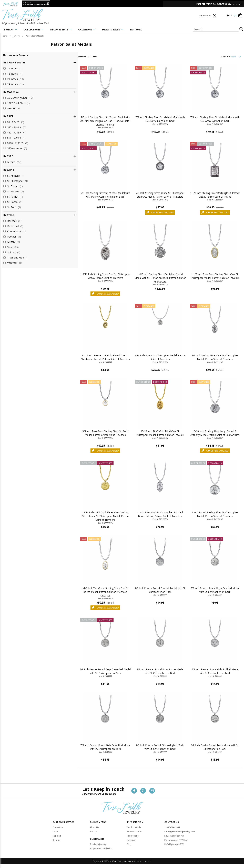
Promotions (133, 836)
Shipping (57, 836)
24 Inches (14, 84)
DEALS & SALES (113, 30)
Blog (129, 844)
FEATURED (136, 30)
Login (55, 832)
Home (4, 36)
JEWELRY (10, 30)
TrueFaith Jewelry (98, 844)
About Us (94, 827)
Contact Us (58, 827)
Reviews (131, 840)
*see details (237, 4)
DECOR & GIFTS (61, 30)
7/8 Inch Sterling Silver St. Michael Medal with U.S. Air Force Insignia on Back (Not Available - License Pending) (83, 122)
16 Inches (13, 68)
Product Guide (134, 827)
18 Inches (13, 74)
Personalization (135, 832)
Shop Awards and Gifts (101, 849)
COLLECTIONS (34, 30)
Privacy (93, 832)
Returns (56, 840)
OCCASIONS (87, 30)
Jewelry (16, 36)
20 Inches (14, 79)
